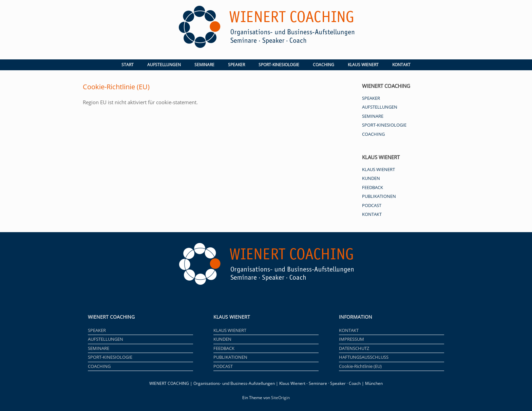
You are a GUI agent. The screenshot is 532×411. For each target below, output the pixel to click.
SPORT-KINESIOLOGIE (279, 65)
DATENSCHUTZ (354, 348)
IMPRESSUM (351, 339)
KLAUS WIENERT (363, 65)
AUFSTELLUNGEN (164, 65)
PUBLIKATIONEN (379, 196)
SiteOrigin (280, 398)
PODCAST (372, 205)
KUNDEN (371, 178)
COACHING (324, 65)
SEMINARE (204, 65)
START (128, 65)
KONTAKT (401, 65)
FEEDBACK (373, 187)
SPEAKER (236, 65)
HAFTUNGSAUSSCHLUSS (364, 357)
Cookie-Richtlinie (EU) (360, 366)
